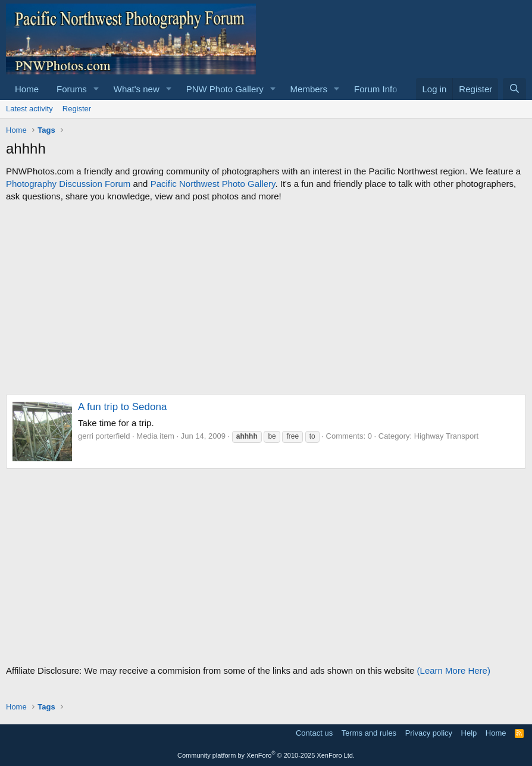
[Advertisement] (266, 298)
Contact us (314, 733)
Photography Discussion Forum (68, 184)
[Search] (514, 89)
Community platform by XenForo (266, 755)
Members (309, 89)
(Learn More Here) (454, 670)
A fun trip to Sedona (122, 407)
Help (469, 733)
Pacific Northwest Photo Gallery (213, 184)
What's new (137, 89)
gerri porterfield (104, 436)
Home (27, 89)
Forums (72, 89)
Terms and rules (369, 733)
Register (77, 109)
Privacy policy (429, 733)
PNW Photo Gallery (225, 89)
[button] (96, 89)
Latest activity (29, 109)
